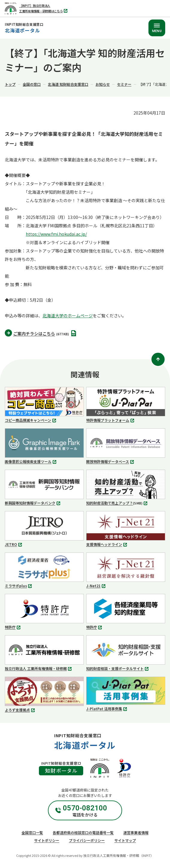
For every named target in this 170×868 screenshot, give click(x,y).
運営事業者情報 (136, 832)
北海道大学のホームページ (68, 316)
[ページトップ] (158, 359)
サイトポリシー (47, 840)
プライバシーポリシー (87, 840)
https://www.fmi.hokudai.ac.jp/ (56, 234)
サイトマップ (125, 840)
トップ (10, 84)
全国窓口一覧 (32, 832)
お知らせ (103, 84)
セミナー (124, 84)
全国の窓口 (32, 84)
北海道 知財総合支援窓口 (68, 84)
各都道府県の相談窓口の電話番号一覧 (83, 832)
